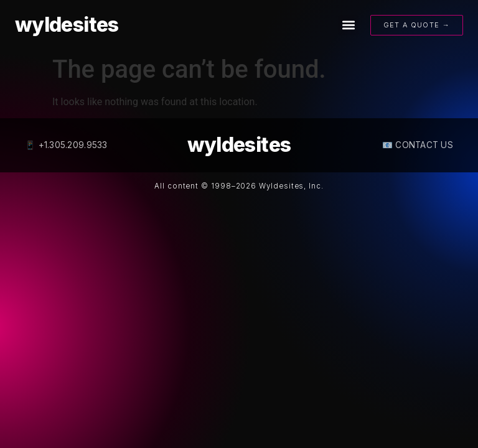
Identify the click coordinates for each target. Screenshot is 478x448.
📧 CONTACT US (418, 145)
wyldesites (67, 25)
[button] (348, 25)
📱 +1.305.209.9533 (66, 145)
